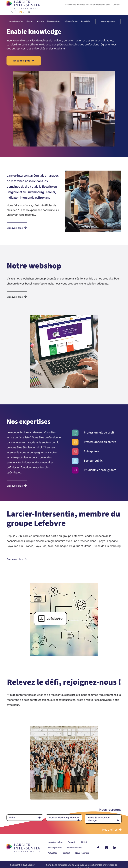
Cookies (89, 865)
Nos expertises (54, 21)
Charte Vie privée (76, 865)
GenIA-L (30, 21)
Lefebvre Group (71, 21)
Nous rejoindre (108, 21)
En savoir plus (22, 61)
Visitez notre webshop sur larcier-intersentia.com (87, 5)
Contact (116, 5)
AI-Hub (40, 21)
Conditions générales (57, 865)
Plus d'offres (110, 830)
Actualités (85, 21)
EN (12, 12)
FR (21, 12)
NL (30, 12)
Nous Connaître (16, 21)
